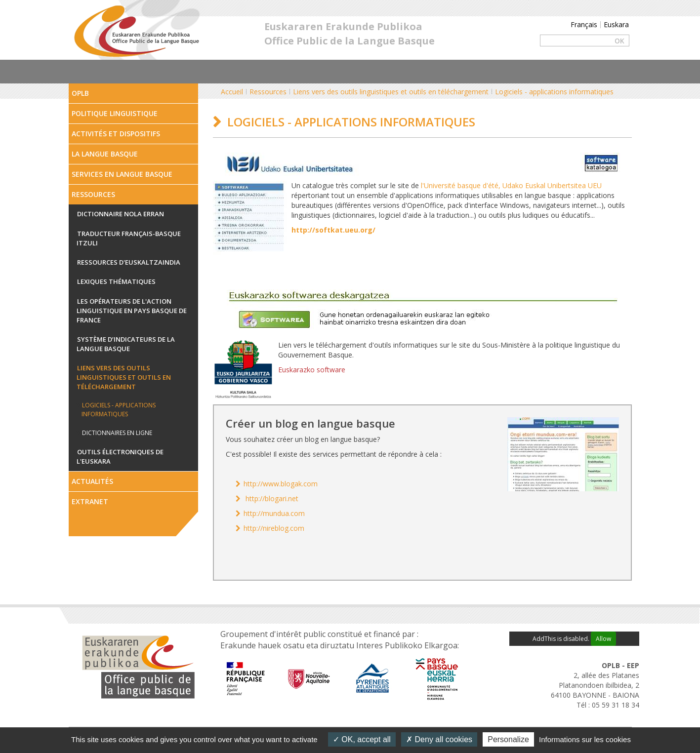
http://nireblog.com (274, 528)
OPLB (80, 93)
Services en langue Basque (122, 174)
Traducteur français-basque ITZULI (129, 238)
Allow (603, 639)
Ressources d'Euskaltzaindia (129, 262)
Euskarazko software (312, 370)
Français (584, 24)
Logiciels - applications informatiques (119, 410)
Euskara (616, 24)
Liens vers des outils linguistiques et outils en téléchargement (124, 377)
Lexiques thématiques (116, 281)
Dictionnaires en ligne (117, 433)
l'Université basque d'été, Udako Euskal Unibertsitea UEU (511, 185)
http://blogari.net (272, 498)
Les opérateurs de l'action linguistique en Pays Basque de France (132, 311)
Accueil (232, 92)
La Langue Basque (105, 154)
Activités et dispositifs (116, 134)
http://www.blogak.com (281, 484)
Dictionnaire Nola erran (121, 214)
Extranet (90, 501)
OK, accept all (362, 739)
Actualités (92, 481)
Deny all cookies (439, 739)
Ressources (93, 194)
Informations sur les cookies (585, 739)
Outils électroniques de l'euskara (120, 457)
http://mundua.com (274, 513)
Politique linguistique (115, 113)
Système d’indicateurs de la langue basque (126, 344)
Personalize (508, 739)
